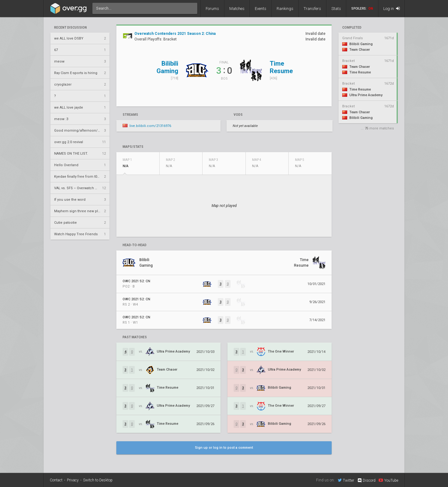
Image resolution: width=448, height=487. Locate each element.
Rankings (285, 9)
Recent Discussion (70, 28)
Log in (392, 9)
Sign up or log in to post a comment (224, 448)
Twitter (346, 480)
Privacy (73, 480)
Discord (366, 480)
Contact (56, 480)
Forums (212, 9)
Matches (237, 9)
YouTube (388, 480)
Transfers (312, 9)
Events (261, 9)
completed (352, 28)
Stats (336, 9)
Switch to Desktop (98, 480)
